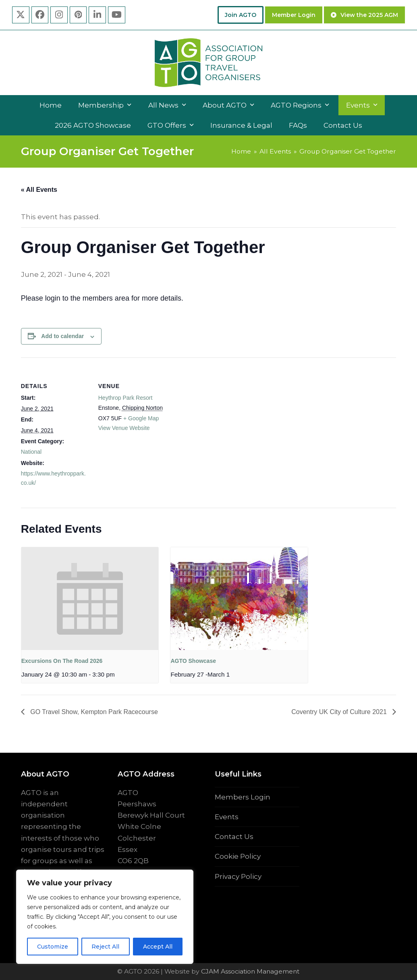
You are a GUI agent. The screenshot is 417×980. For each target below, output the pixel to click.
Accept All (158, 947)
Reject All (105, 947)
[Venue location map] (218, 413)
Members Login (243, 797)
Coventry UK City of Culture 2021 (340, 712)
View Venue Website (124, 428)
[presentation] (90, 599)
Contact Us (234, 837)
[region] (105, 917)
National (31, 452)
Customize (53, 947)
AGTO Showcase (193, 661)
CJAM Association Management (249, 971)
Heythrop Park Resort (126, 398)
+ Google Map (141, 418)
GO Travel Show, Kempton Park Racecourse (93, 712)
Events (227, 817)
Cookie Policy (238, 856)
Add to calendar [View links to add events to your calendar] (62, 336)
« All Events (39, 190)
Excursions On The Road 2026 (62, 661)
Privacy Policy (238, 876)
